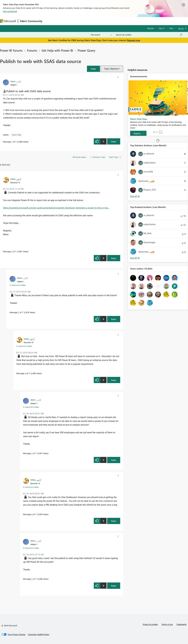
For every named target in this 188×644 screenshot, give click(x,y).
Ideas (74, 21)
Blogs (101, 21)
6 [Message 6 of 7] (32, 514)
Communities (87, 21)
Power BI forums (11, 50)
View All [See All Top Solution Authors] (135, 196)
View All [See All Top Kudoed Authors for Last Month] (135, 258)
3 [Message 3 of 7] (19, 312)
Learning (112, 21)
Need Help (17, 135)
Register (151, 28)
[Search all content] (149, 35)
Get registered (10, 11)
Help (171, 28)
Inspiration (62, 21)
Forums (49, 21)
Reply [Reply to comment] (114, 258)
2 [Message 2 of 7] (12, 251)
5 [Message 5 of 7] (32, 453)
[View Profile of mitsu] (13, 179)
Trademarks (181, 624)
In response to (18, 285)
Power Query (86, 50)
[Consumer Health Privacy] (39, 634)
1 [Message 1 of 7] (12, 142)
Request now (134, 40)
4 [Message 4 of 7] (25, 373)
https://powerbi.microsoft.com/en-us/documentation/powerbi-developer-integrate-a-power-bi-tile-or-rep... (56, 208)
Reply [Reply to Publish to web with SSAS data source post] (114, 141)
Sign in (162, 28)
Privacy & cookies (150, 624)
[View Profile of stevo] (13, 81)
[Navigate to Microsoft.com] (8, 21)
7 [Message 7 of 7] (32, 579)
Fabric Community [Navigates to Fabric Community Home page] (31, 21)
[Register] (138, 133)
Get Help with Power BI (57, 50)
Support (125, 21)
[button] (93, 69)
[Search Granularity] (101, 35)
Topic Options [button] (111, 69)
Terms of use (167, 624)
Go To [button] (181, 28)
